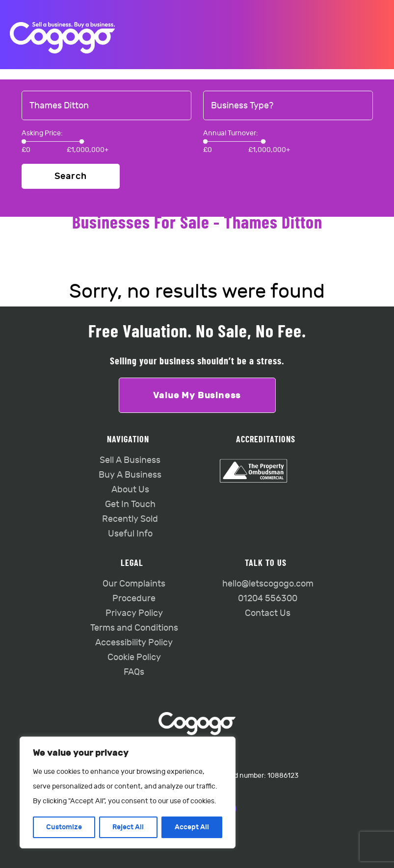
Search (71, 176)
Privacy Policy (134, 613)
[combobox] (106, 106)
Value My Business (197, 395)
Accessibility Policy (134, 643)
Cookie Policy (134, 657)
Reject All (128, 827)
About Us (130, 490)
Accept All (192, 827)
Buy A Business (130, 475)
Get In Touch (130, 504)
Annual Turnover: (231, 133)
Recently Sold (130, 519)
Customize (64, 827)
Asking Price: (42, 133)
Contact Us (268, 613)
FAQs (134, 672)
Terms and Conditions (134, 628)
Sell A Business (130, 460)
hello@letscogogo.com (268, 584)
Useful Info (130, 534)
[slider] (24, 141)
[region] (128, 792)
